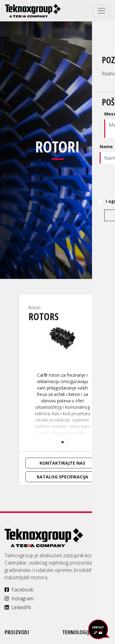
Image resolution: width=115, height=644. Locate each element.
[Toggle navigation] (102, 11)
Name (106, 146)
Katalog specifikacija (63, 477)
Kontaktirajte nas (62, 463)
